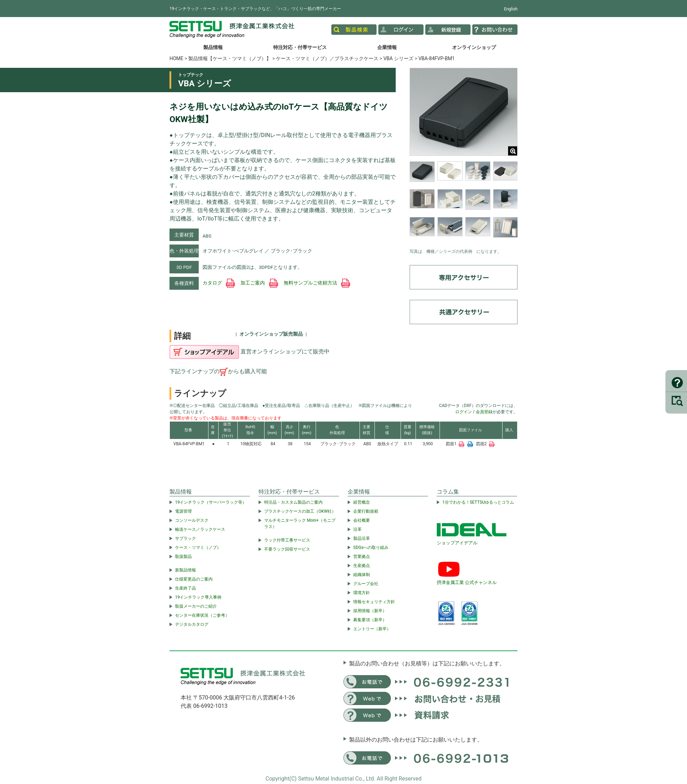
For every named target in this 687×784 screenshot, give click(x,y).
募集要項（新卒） (370, 620)
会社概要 (362, 520)
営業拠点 (362, 557)
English (511, 9)
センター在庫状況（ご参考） (202, 615)
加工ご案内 (259, 283)
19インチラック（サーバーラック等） (211, 502)
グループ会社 (366, 584)
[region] (464, 203)
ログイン (464, 412)
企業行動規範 (366, 511)
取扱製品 (183, 557)
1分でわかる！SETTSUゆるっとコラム (478, 502)
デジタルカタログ (192, 624)
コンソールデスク (192, 520)
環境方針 (362, 593)
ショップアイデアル (457, 543)
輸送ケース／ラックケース (200, 529)
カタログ (219, 283)
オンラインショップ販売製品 (271, 334)
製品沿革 (362, 538)
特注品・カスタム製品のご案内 (293, 502)
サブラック (185, 538)
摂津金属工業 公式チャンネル (467, 582)
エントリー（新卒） (372, 629)
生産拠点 (362, 566)
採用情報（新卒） (370, 611)
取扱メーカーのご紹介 (196, 606)
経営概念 (362, 502)
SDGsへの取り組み (371, 547)
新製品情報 (185, 570)
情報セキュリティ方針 (374, 602)
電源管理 (183, 511)
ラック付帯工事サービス (287, 540)
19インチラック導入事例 (198, 597)
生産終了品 (185, 588)
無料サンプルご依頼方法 (317, 283)
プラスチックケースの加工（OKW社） (300, 511)
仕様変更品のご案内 (194, 579)
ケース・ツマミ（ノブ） (198, 547)
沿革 (357, 529)
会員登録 (484, 412)
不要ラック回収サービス (287, 549)
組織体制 (362, 575)
